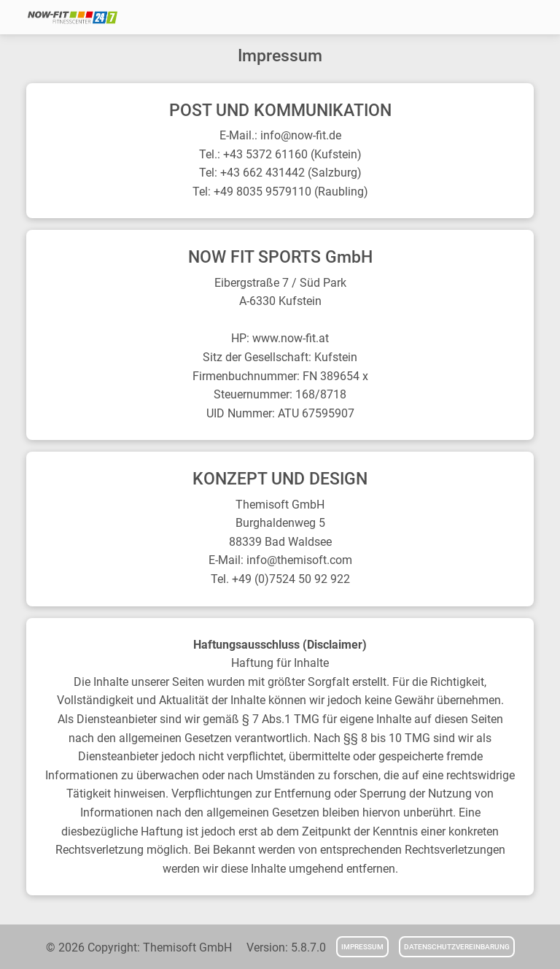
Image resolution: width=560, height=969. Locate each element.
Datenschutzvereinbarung (457, 947)
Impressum (362, 947)
